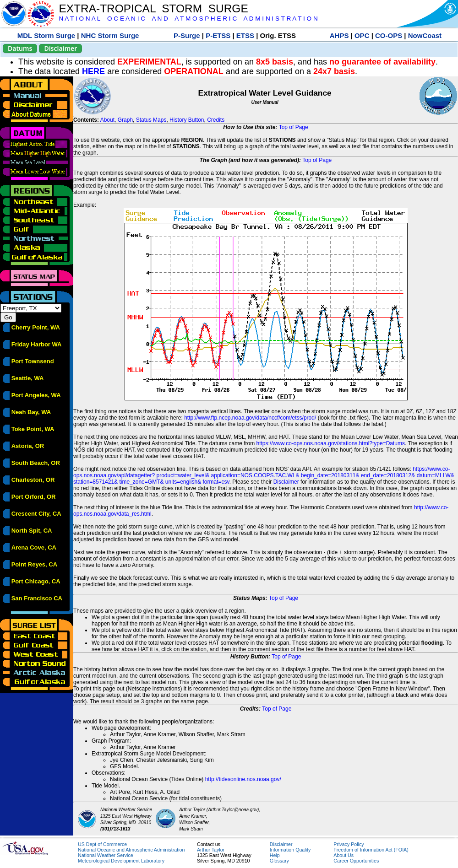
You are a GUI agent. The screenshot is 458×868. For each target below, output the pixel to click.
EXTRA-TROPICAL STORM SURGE (153, 8)
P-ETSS (218, 35)
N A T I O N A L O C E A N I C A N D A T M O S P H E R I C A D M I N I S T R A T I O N (188, 19)
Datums (20, 48)
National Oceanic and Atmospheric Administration (131, 850)
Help (275, 855)
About (107, 120)
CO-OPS (389, 35)
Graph (125, 120)
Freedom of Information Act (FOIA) (371, 850)
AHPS (339, 35)
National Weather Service (106, 855)
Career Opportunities (356, 861)
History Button (187, 120)
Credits (216, 120)
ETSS (245, 35)
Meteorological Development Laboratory (121, 861)
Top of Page (294, 127)
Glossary (279, 861)
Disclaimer (60, 48)
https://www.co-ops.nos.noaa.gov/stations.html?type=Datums (331, 443)
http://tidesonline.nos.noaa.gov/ (243, 779)
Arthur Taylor (211, 850)
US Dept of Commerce (102, 844)
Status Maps (151, 120)
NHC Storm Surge (110, 35)
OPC (362, 35)
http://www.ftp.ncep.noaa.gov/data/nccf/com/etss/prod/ (250, 418)
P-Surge (187, 35)
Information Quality (290, 850)
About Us (343, 855)
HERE (93, 71)
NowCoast (425, 35)
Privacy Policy (349, 844)
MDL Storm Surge (46, 35)
